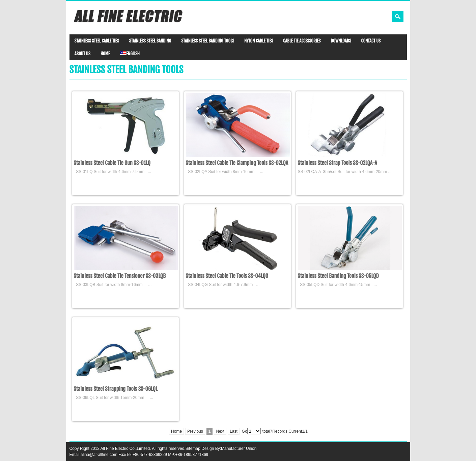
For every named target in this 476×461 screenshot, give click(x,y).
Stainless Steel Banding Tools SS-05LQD (338, 276)
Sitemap (193, 449)
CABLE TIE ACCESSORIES (302, 41)
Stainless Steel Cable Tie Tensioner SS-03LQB (120, 276)
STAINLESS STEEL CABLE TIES (97, 41)
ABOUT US (82, 54)
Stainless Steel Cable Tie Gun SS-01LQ (112, 163)
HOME (105, 54)
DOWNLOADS (341, 41)
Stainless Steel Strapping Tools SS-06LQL (116, 389)
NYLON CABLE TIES (259, 41)
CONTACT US (371, 41)
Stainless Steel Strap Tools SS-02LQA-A (338, 163)
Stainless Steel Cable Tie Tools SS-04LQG (227, 276)
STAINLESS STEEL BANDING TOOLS (208, 41)
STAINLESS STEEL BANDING (150, 41)
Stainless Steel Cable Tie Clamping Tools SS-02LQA (237, 163)
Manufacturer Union (239, 449)
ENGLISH (130, 54)
